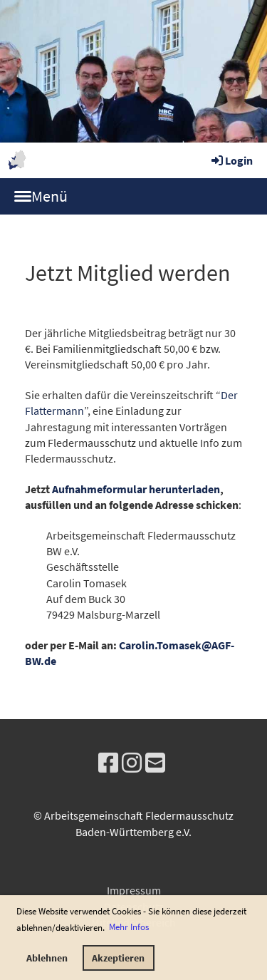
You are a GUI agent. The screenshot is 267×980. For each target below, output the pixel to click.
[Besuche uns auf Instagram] (132, 763)
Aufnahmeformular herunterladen (136, 489)
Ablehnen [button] (47, 958)
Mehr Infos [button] (129, 927)
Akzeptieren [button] (118, 958)
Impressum (134, 890)
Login (231, 160)
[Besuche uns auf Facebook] (108, 763)
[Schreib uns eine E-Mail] (155, 763)
